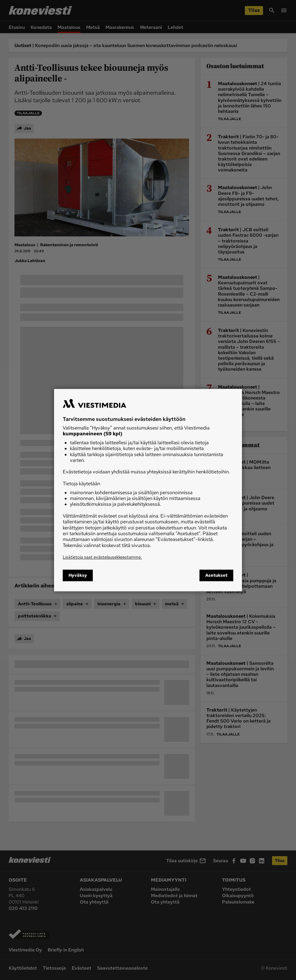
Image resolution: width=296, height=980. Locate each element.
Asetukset (216, 575)
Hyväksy (78, 575)
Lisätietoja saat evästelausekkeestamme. (102, 557)
